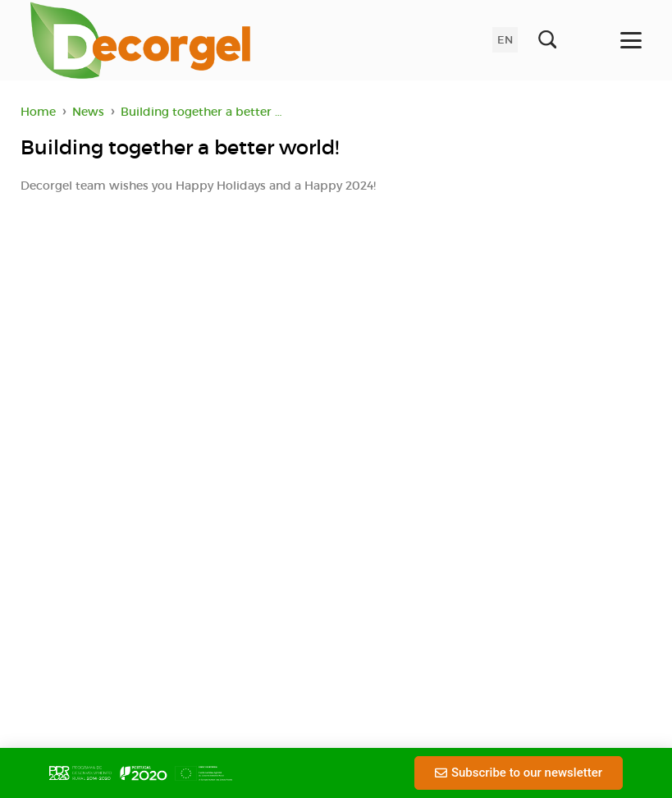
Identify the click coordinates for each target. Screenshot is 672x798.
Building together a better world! (207, 112)
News (88, 112)
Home (38, 112)
